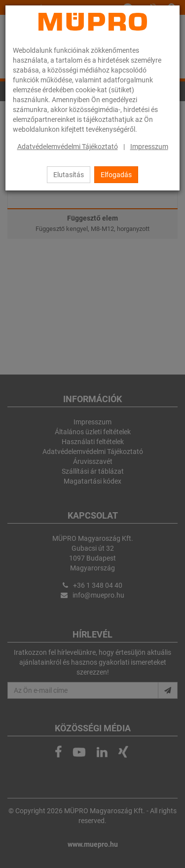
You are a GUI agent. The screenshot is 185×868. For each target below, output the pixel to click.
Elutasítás (69, 175)
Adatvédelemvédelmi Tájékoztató (68, 147)
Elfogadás (116, 175)
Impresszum (149, 147)
